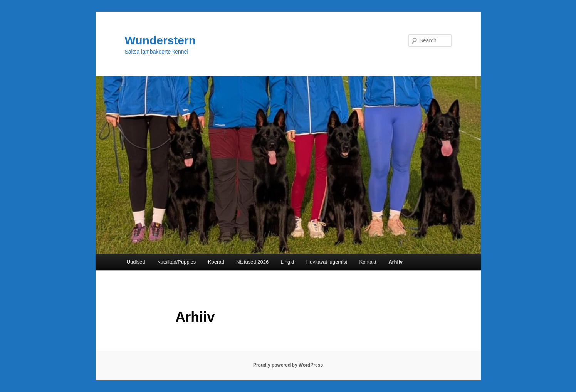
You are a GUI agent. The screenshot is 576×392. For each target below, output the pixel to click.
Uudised (136, 262)
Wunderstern (160, 40)
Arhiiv (395, 262)
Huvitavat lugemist (327, 262)
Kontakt (368, 262)
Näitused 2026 (252, 262)
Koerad (216, 262)
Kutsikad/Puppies (176, 262)
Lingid (288, 262)
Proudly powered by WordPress (288, 365)
